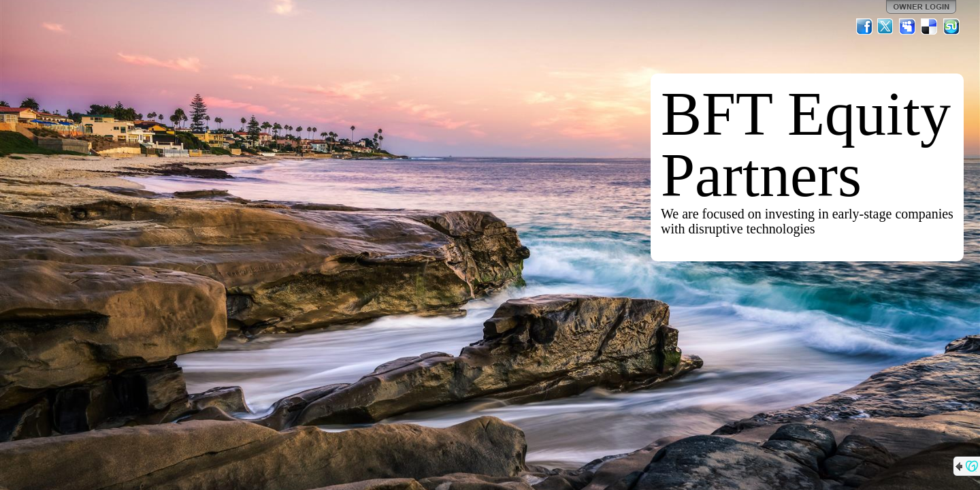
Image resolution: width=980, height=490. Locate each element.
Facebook (864, 27)
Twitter (886, 27)
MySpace (908, 27)
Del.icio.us (930, 27)
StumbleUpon (951, 27)
